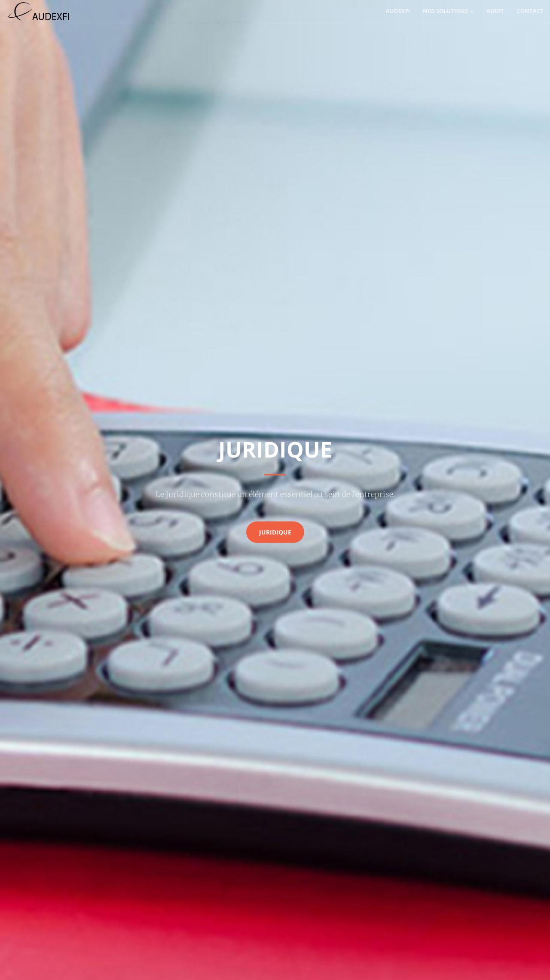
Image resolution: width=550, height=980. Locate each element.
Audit (495, 11)
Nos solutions (448, 11)
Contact (530, 11)
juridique (275, 532)
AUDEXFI (398, 11)
